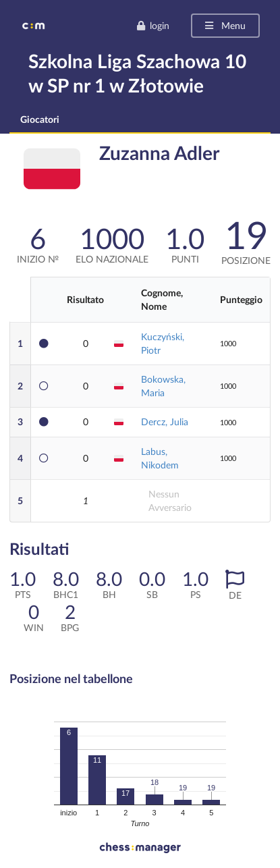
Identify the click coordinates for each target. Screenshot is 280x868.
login (153, 25)
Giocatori (40, 119)
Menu (224, 25)
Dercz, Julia (165, 422)
